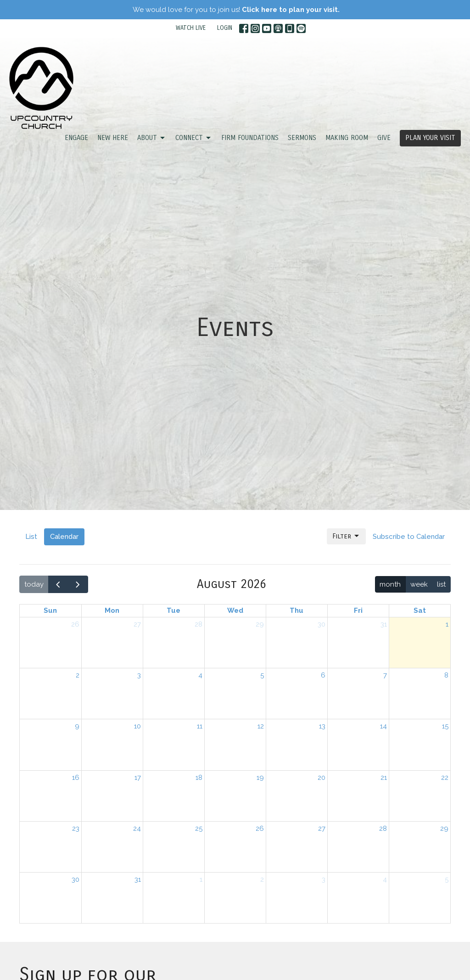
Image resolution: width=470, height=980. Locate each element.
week (419, 584)
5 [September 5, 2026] (447, 879)
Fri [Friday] (358, 610)
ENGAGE (76, 138)
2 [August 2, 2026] (78, 675)
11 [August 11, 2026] (200, 726)
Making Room (347, 138)
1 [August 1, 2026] (447, 624)
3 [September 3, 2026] (324, 879)
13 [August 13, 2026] (322, 726)
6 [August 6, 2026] (323, 675)
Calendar (64, 537)
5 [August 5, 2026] (262, 675)
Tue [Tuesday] (173, 610)
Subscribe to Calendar (409, 537)
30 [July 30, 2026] (322, 624)
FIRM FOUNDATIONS (250, 138)
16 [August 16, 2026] (76, 778)
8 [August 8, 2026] (446, 675)
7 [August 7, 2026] (385, 675)
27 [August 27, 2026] (322, 829)
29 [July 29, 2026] (260, 624)
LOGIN (225, 28)
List (31, 537)
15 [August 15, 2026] (445, 726)
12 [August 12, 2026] (261, 726)
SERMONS (302, 138)
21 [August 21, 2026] (384, 778)
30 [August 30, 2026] (76, 879)
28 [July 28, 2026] (199, 624)
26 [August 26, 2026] (260, 829)
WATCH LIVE (191, 28)
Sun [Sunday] (50, 610)
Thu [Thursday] (297, 610)
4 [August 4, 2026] (200, 675)
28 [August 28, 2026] (383, 829)
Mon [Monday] (112, 610)
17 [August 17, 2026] (138, 778)
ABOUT (152, 138)
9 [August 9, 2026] (77, 726)
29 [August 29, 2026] (444, 829)
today (34, 584)
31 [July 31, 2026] (384, 624)
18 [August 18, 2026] (199, 778)
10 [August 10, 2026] (137, 726)
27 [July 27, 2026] (137, 624)
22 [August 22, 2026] (445, 778)
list (441, 584)
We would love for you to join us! (236, 10)
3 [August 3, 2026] (139, 675)
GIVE (384, 138)
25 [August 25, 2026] (199, 829)
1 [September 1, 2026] (201, 879)
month (390, 584)
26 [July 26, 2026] (75, 624)
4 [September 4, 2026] (385, 879)
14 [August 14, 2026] (383, 726)
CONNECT (194, 138)
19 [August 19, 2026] (260, 778)
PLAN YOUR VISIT (430, 138)
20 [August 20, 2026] (322, 778)
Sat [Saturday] (420, 610)
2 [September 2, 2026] (262, 879)
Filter (346, 536)
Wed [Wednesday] (235, 610)
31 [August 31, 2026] (138, 879)
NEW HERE (113, 138)
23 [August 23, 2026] (76, 829)
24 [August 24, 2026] (137, 829)
